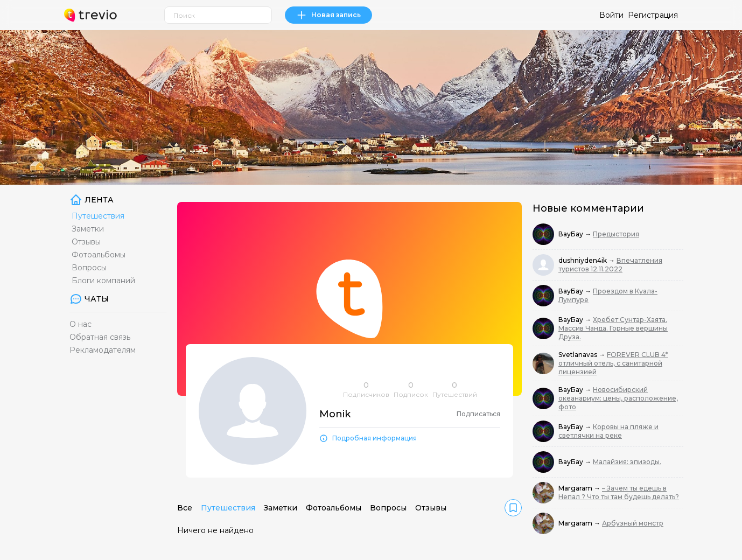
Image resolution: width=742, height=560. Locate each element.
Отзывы (86, 242)
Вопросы (89, 268)
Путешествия (98, 216)
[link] (513, 508)
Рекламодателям (103, 350)
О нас (80, 324)
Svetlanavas (579, 355)
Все (185, 508)
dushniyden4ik (583, 260)
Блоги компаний (103, 281)
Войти (611, 15)
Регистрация (653, 15)
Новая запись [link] (328, 15)
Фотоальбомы (99, 255)
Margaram (576, 488)
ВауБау (572, 234)
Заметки (88, 229)
